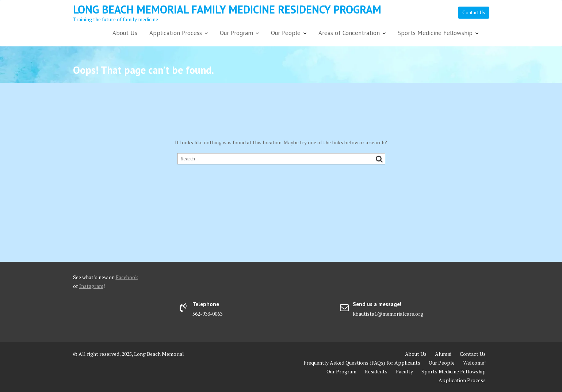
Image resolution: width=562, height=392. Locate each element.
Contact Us (474, 12)
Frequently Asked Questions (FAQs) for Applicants (362, 363)
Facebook (127, 277)
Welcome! (474, 363)
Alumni (443, 354)
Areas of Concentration (349, 33)
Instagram (91, 286)
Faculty (404, 371)
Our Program (236, 33)
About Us (125, 33)
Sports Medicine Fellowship (435, 33)
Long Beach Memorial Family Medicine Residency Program (227, 9)
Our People (286, 33)
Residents (376, 371)
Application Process (176, 33)
